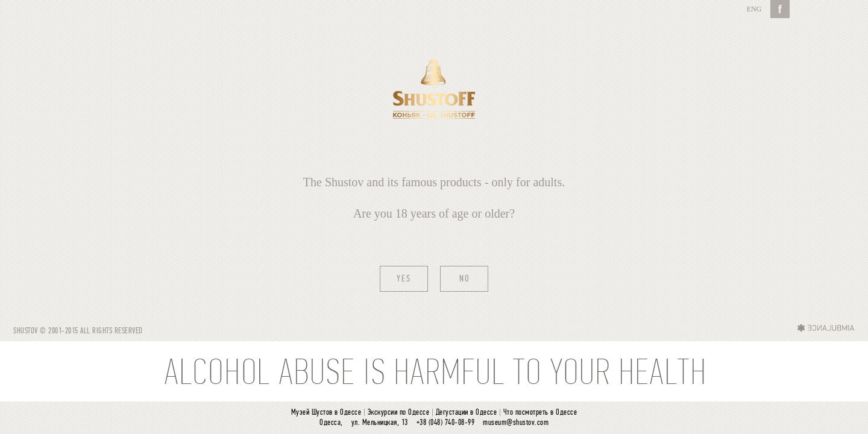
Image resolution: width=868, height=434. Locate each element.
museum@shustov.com (516, 423)
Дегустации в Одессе (467, 413)
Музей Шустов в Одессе (326, 413)
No (464, 279)
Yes (404, 279)
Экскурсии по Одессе (399, 413)
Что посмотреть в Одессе (540, 413)
